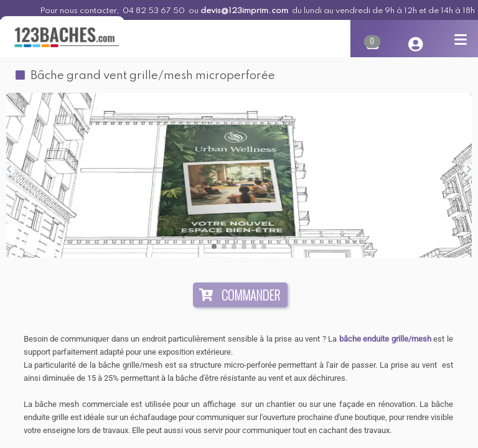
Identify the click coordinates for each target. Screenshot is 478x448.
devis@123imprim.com (244, 11)
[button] (214, 246)
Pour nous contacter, (80, 11)
